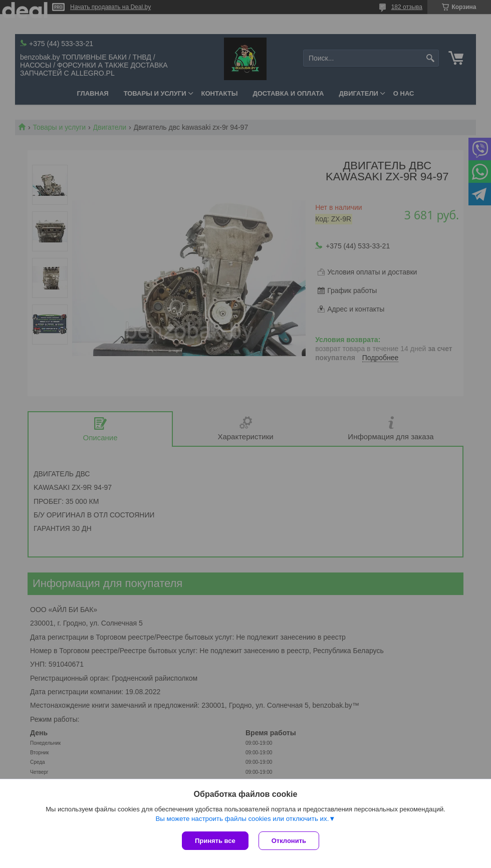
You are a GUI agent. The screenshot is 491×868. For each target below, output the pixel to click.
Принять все (215, 841)
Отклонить (289, 841)
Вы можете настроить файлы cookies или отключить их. (242, 819)
